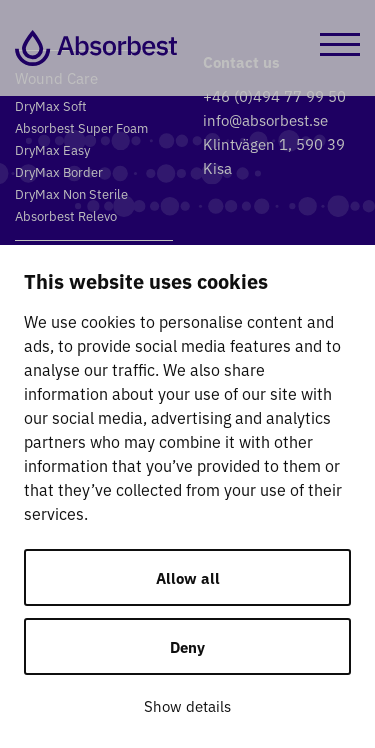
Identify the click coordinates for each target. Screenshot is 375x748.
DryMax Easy (52, 149)
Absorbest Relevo (66, 215)
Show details (187, 705)
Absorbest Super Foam (81, 127)
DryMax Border (59, 171)
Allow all (188, 577)
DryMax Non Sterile (71, 193)
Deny (187, 646)
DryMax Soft (51, 105)
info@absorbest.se (265, 119)
